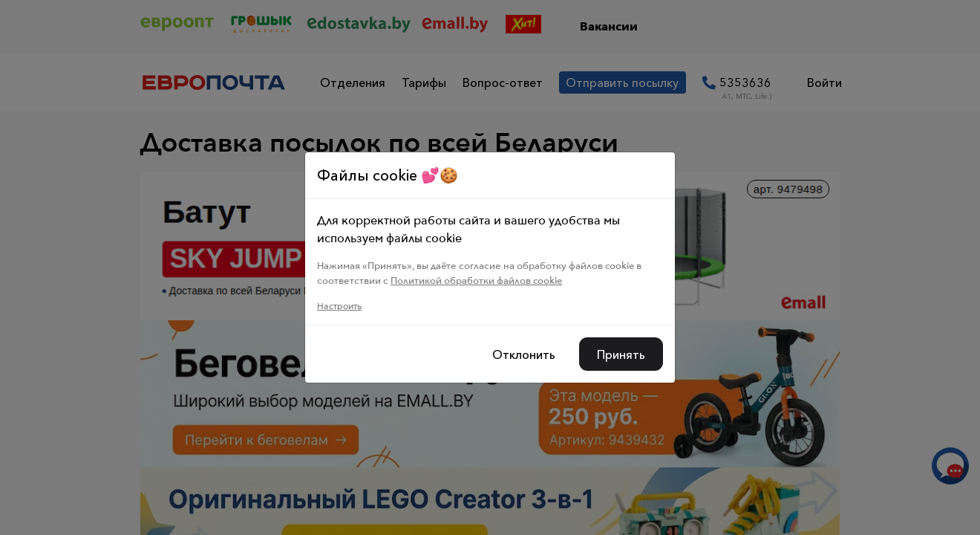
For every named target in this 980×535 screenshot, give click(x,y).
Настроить (339, 306)
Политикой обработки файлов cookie (476, 280)
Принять (621, 354)
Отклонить (524, 354)
